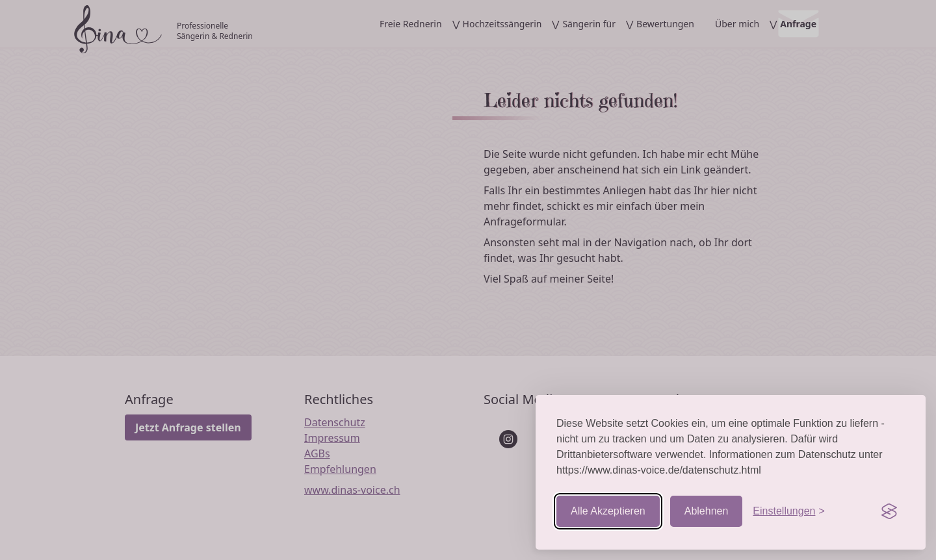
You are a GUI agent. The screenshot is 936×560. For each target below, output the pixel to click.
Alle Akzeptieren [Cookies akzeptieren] (608, 511)
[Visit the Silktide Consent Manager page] (889, 511)
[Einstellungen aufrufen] (788, 511)
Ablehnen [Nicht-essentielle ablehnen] (707, 511)
